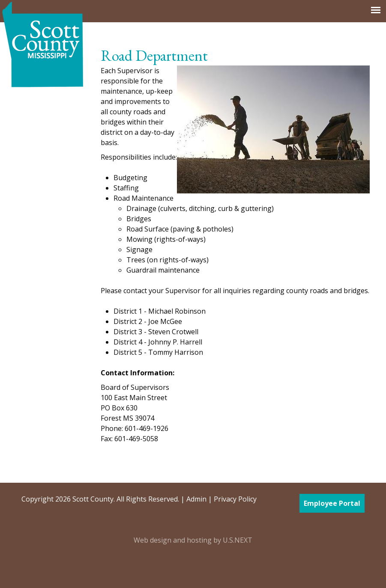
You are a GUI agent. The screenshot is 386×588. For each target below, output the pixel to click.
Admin (196, 499)
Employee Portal (332, 503)
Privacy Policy (235, 499)
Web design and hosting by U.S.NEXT (193, 540)
